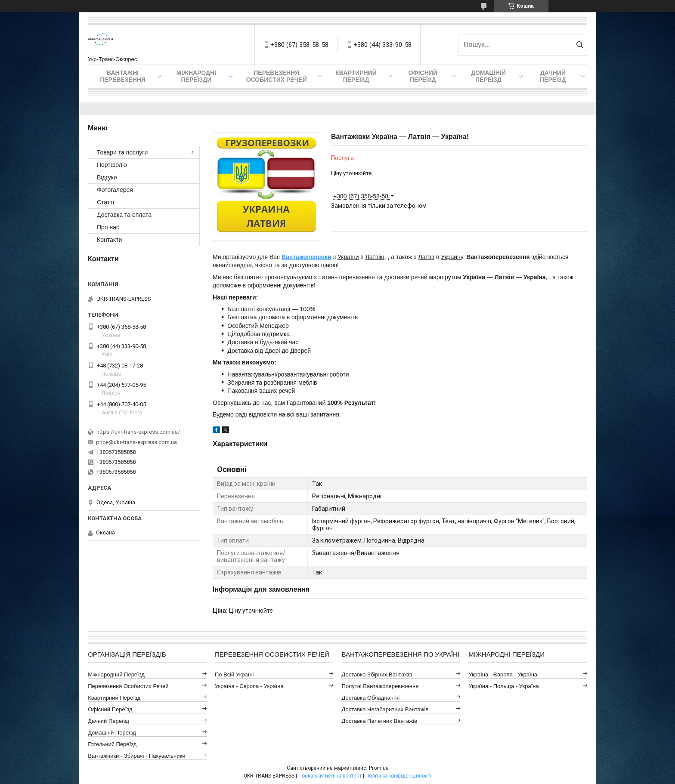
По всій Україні (234, 674)
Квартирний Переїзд (114, 698)
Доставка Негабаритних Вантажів (385, 709)
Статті (105, 202)
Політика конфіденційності (398, 776)
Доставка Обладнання (371, 698)
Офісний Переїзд (110, 709)
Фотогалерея (115, 190)
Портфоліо (112, 165)
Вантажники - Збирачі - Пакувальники (136, 756)
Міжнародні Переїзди (196, 76)
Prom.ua (379, 768)
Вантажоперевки (307, 257)
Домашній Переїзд (488, 76)
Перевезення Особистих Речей (277, 76)
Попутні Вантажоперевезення (380, 686)
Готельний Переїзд (112, 744)
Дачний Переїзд (553, 76)
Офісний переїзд (423, 76)
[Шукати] (580, 45)
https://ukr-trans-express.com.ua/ (138, 432)
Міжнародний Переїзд (116, 674)
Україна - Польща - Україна (503, 686)
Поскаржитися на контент (330, 776)
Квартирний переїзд (356, 76)
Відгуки (107, 177)
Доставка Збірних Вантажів (377, 674)
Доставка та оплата (124, 215)
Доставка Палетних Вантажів (380, 721)
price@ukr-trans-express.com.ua (136, 442)
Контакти (109, 240)
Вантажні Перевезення (123, 76)
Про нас (108, 227)
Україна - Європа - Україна (249, 686)
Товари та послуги (122, 152)
